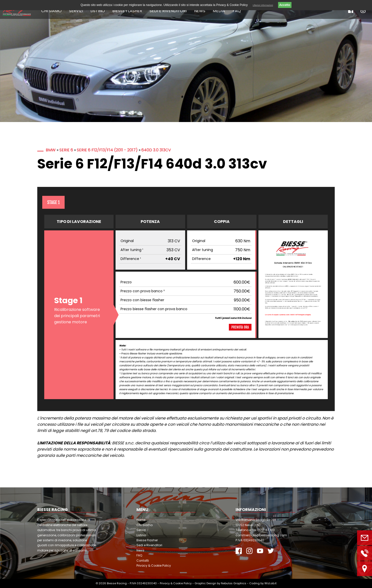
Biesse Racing (117, 583)
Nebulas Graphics (234, 583)
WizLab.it (270, 583)
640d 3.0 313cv (156, 150)
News (200, 11)
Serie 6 (66, 150)
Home (141, 520)
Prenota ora (240, 327)
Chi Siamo (51, 11)
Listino (98, 11)
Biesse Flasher (127, 11)
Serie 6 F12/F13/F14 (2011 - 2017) (107, 150)
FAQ (237, 11)
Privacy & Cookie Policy (154, 566)
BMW (51, 150)
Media (219, 11)
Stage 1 (53, 202)
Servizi (76, 11)
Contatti (143, 561)
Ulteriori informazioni (263, 5)
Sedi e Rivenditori (168, 11)
